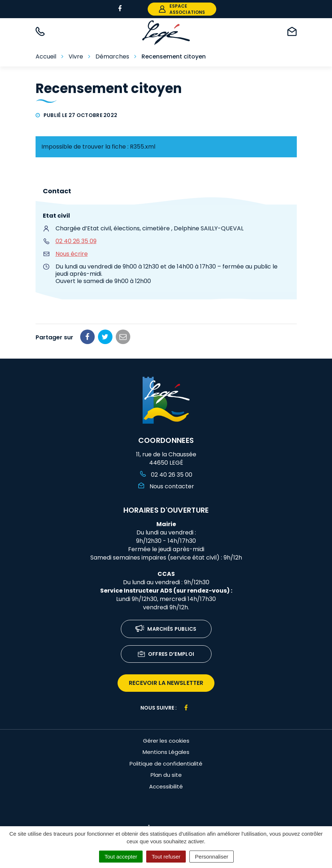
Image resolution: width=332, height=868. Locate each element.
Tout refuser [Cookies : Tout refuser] (166, 857)
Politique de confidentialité (166, 764)
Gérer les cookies (166, 741)
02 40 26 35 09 (76, 241)
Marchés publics (166, 629)
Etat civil (56, 216)
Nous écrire (72, 254)
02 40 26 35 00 (166, 475)
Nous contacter (166, 486)
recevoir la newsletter (166, 683)
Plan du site (166, 775)
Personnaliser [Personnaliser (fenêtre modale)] (212, 857)
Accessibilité (166, 786)
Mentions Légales (166, 752)
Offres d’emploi (166, 655)
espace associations (182, 9)
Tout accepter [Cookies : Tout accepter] (121, 857)
